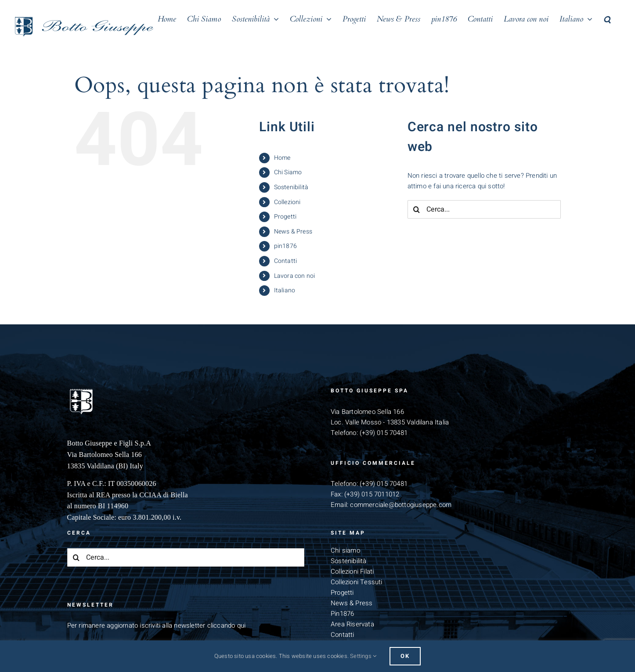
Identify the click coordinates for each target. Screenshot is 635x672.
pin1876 (285, 246)
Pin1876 (342, 614)
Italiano (285, 290)
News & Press (293, 232)
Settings (363, 656)
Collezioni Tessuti (357, 582)
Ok (405, 656)
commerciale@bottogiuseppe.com (401, 505)
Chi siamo (345, 550)
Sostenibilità (291, 187)
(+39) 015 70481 (384, 433)
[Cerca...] (484, 209)
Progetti (285, 217)
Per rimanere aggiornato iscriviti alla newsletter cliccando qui (157, 625)
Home (282, 158)
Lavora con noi (295, 276)
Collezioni (287, 202)
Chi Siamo (288, 172)
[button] (607, 18)
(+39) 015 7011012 (372, 494)
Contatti (286, 261)
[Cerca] (417, 209)
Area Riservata (352, 624)
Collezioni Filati (352, 571)
